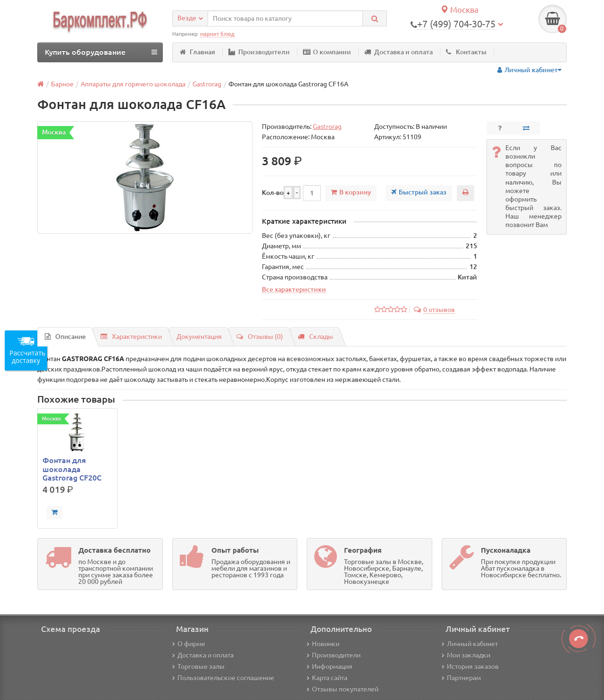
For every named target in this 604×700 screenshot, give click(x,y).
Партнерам (461, 678)
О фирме (189, 644)
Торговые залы (198, 666)
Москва (459, 10)
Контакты (466, 52)
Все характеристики (294, 289)
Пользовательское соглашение (223, 678)
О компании (327, 52)
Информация (330, 666)
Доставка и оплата (398, 52)
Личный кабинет (470, 644)
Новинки (323, 644)
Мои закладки (466, 655)
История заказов (470, 666)
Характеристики (131, 337)
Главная (197, 52)
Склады (315, 337)
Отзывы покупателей (343, 689)
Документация (199, 337)
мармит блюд (217, 34)
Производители (259, 52)
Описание (65, 337)
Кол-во (273, 193)
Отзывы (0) (260, 337)
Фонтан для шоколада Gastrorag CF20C (72, 469)
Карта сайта (327, 678)
